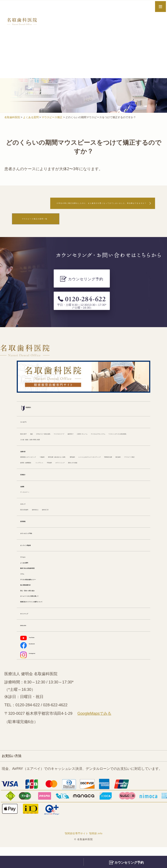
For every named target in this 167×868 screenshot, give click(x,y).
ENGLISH (28, 643)
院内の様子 (29, 421)
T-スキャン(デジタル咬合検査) (117, 427)
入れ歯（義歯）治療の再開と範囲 (46, 433)
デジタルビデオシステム (71, 427)
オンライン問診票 (34, 557)
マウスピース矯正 (34, 464)
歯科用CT (131, 421)
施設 (45, 421)
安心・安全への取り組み (39, 606)
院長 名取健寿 (31, 519)
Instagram (33, 674)
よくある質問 (31, 575)
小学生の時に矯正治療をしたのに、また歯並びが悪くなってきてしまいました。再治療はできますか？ (82, 208)
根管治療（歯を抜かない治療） (107, 451)
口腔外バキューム (34, 427)
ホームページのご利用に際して (45, 612)
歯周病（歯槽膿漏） (67, 464)
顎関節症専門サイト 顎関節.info (84, 855)
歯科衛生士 (54, 519)
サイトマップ (31, 631)
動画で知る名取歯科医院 (39, 582)
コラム (25, 588)
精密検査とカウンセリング (41, 451)
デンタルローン (32, 501)
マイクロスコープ (106, 421)
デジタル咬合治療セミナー (41, 594)
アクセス (27, 569)
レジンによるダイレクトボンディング (67, 458)
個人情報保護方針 (34, 600)
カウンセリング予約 (36, 544)
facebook (32, 664)
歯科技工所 (75, 519)
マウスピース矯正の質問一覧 (47, 229)
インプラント (97, 464)
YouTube (32, 655)
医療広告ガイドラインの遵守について (50, 618)
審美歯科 (27, 458)
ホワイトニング (32, 470)
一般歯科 (72, 451)
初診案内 (30, 395)
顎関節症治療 (111, 458)
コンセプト (29, 408)
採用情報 (27, 532)
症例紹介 (27, 482)
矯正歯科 (132, 458)
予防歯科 (118, 464)
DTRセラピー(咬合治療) (70, 421)
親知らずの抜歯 (60, 470)
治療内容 (27, 445)
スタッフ (27, 513)
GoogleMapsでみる (94, 734)
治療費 (25, 495)
